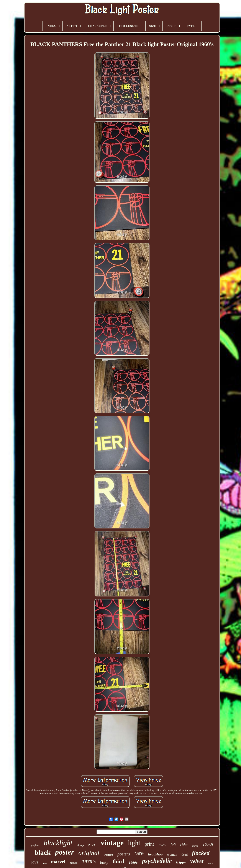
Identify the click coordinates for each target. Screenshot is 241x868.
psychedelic (157, 861)
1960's (162, 845)
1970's (89, 862)
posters (124, 854)
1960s (133, 863)
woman (172, 854)
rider (184, 845)
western (108, 855)
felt (173, 845)
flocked (201, 853)
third (118, 861)
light (134, 843)
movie (195, 846)
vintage (112, 843)
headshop (155, 854)
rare (139, 853)
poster (65, 852)
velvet (197, 861)
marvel (58, 862)
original (89, 853)
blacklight (58, 843)
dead (185, 855)
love (35, 862)
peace (210, 863)
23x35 (92, 845)
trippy (181, 862)
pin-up (80, 845)
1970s (208, 844)
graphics (35, 845)
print (149, 844)
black (43, 852)
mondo (74, 863)
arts (45, 863)
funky (104, 862)
